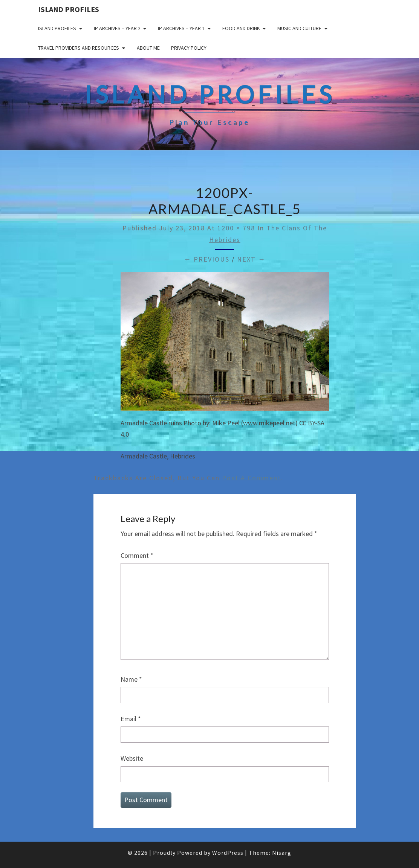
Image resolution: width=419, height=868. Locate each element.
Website (132, 758)
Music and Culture (299, 28)
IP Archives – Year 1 (181, 28)
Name (131, 679)
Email (131, 719)
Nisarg (282, 853)
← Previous (207, 259)
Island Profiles (69, 9)
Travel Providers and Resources (79, 48)
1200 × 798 (236, 228)
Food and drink (241, 28)
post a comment (252, 478)
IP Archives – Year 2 (117, 28)
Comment (137, 555)
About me (148, 48)
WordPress (228, 853)
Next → (251, 259)
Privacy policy (189, 48)
